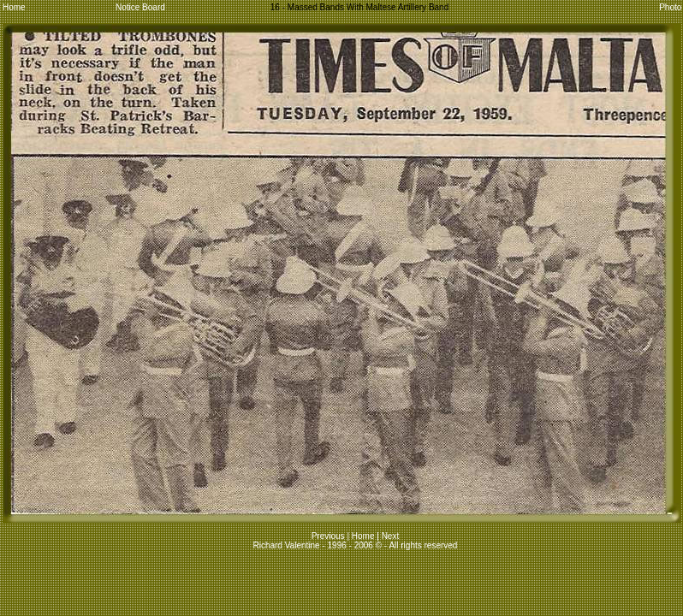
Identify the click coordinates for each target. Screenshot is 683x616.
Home (14, 7)
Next (391, 536)
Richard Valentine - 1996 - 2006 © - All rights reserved (355, 545)
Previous (330, 536)
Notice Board (140, 7)
